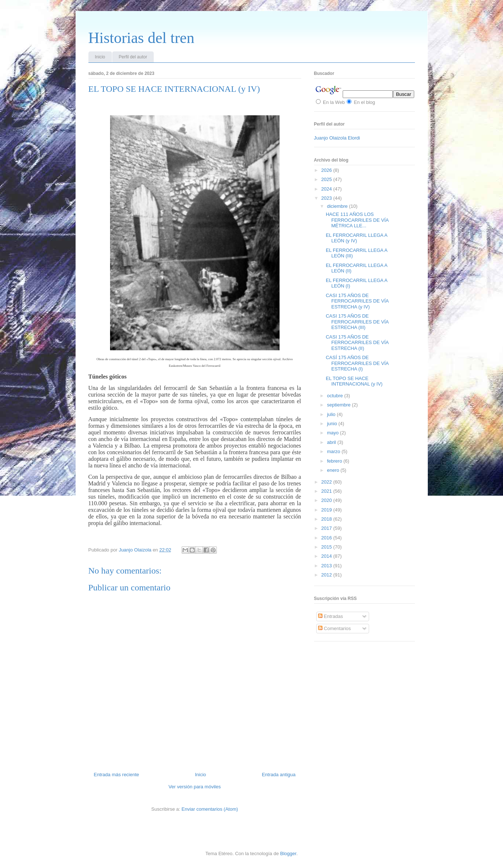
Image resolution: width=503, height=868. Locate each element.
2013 (327, 566)
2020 (327, 500)
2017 (327, 528)
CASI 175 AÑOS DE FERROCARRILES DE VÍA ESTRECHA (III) (357, 322)
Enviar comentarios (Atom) (210, 809)
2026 (327, 170)
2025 (327, 179)
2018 (327, 519)
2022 (327, 482)
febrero (335, 461)
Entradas (331, 616)
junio (333, 424)
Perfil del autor (133, 57)
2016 (327, 538)
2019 (327, 510)
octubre (336, 396)
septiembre (339, 405)
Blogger (288, 853)
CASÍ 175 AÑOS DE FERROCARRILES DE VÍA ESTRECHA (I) (357, 363)
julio (332, 414)
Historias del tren (141, 38)
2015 (327, 547)
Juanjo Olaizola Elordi (337, 138)
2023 (327, 198)
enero (334, 470)
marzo (334, 451)
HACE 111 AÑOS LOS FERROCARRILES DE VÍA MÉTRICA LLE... (357, 220)
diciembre (338, 206)
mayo (333, 433)
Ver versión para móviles (194, 787)
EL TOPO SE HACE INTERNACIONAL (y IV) (354, 381)
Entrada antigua (279, 775)
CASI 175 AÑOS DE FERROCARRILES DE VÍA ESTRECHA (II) (357, 343)
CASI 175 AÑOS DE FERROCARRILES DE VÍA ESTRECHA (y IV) (357, 301)
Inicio (100, 57)
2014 (327, 556)
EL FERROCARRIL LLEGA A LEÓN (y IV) (356, 238)
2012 (327, 575)
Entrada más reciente (117, 775)
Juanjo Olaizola (136, 550)
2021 (327, 491)
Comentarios (334, 628)
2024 (327, 189)
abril (332, 442)
